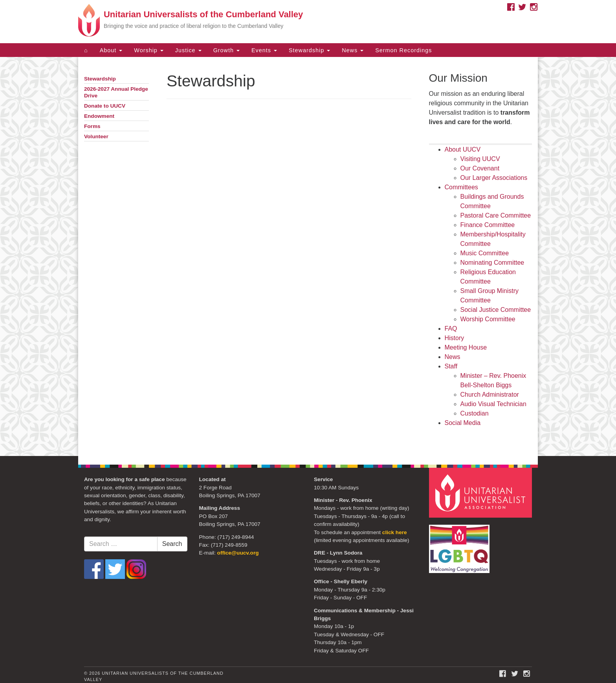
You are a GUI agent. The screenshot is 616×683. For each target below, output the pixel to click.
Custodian (475, 413)
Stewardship (309, 50)
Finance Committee (488, 225)
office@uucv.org (238, 553)
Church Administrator (490, 395)
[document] (308, 256)
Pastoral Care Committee (496, 215)
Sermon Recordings (403, 50)
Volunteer (96, 136)
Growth (226, 50)
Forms (92, 126)
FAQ (451, 329)
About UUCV (463, 149)
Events (264, 50)
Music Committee (485, 253)
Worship (149, 50)
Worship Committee (488, 319)
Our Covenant (480, 168)
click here (395, 532)
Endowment (99, 116)
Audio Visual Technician (493, 404)
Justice (188, 50)
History (455, 338)
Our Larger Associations (494, 178)
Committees (461, 187)
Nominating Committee (492, 263)
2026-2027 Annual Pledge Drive (116, 92)
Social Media (463, 423)
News (353, 50)
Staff (451, 366)
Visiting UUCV (480, 159)
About (111, 50)
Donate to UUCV (105, 106)
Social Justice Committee (496, 310)
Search (172, 544)
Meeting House (466, 347)
